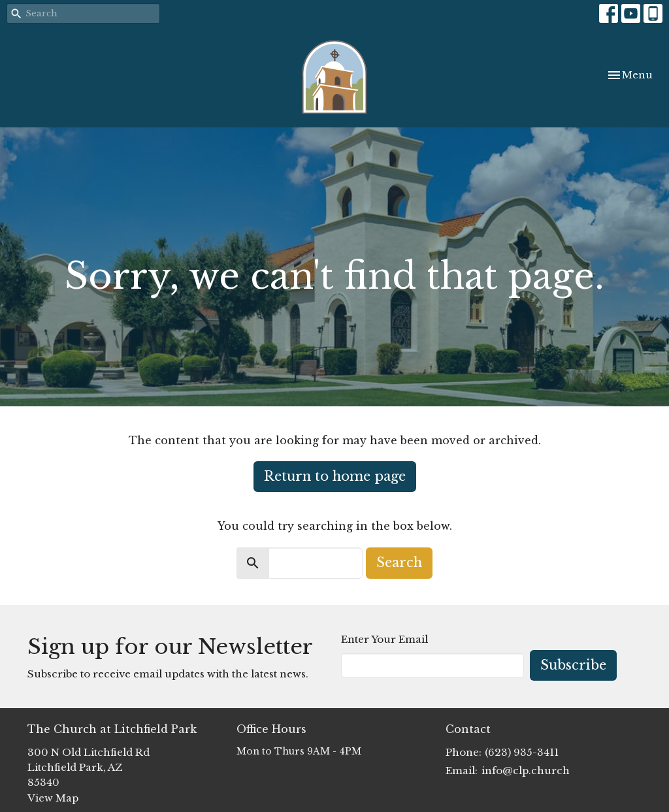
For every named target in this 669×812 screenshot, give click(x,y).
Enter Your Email (384, 639)
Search (399, 562)
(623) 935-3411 (522, 752)
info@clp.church (526, 771)
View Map (53, 798)
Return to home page (335, 476)
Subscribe (573, 665)
